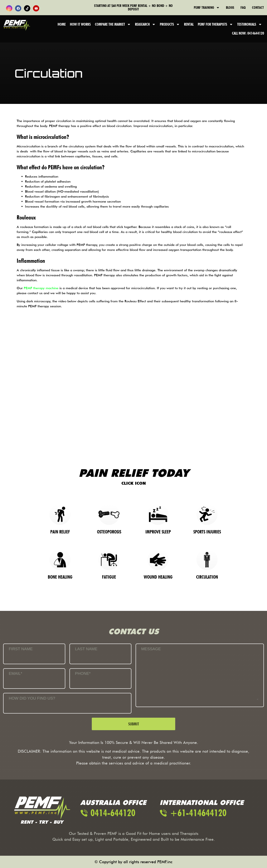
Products (170, 24)
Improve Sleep (158, 532)
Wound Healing (158, 577)
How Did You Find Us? (32, 698)
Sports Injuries (207, 532)
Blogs (230, 7)
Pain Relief (60, 532)
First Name (21, 649)
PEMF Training (207, 7)
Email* (15, 673)
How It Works (80, 24)
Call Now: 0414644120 (248, 33)
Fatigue (109, 577)
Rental (189, 24)
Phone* (83, 673)
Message (151, 649)
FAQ (243, 7)
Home (62, 24)
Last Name (86, 649)
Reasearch (145, 24)
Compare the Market (113, 24)
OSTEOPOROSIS (109, 532)
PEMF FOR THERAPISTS (215, 24)
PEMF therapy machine (41, 288)
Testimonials (250, 24)
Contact (258, 7)
